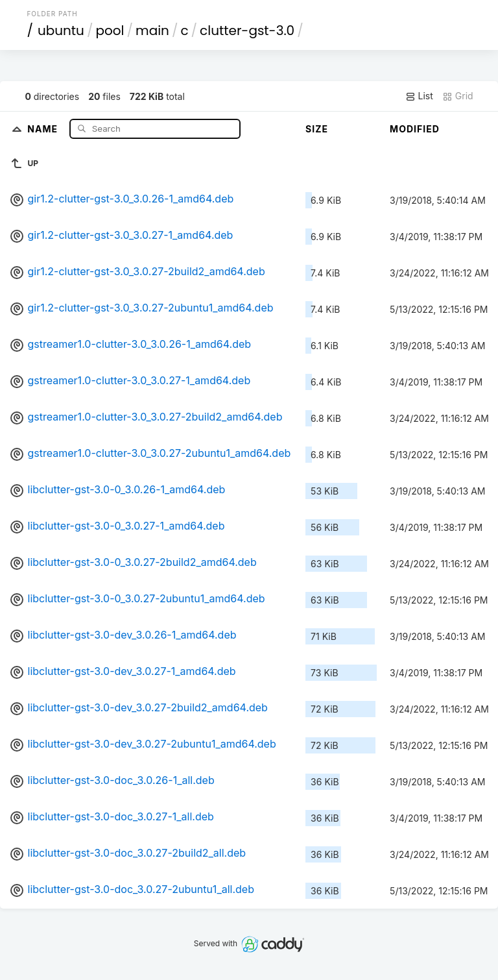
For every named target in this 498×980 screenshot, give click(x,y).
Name (44, 128)
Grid (458, 96)
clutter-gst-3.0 (247, 31)
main (152, 31)
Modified (415, 129)
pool (110, 31)
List (419, 96)
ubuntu (61, 31)
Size (317, 129)
